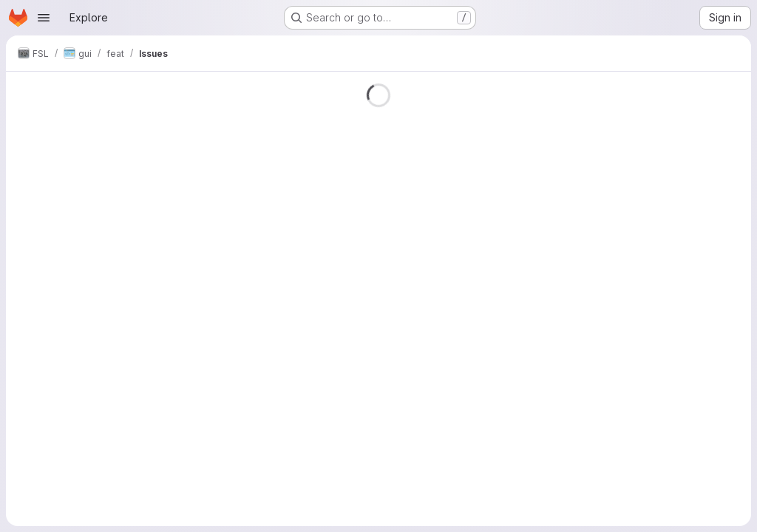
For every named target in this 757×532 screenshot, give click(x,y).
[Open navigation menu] (44, 18)
